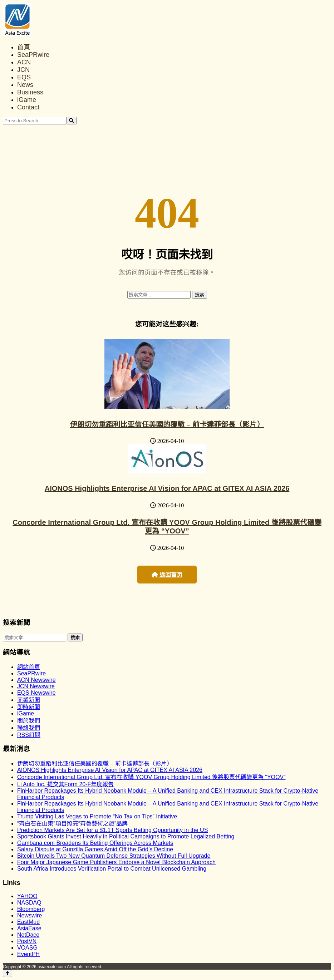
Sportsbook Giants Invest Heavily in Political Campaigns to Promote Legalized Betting (126, 836)
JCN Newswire (36, 686)
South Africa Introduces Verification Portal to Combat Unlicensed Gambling (112, 869)
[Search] (71, 121)
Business (30, 92)
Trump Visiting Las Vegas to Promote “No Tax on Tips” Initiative (97, 816)
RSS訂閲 (29, 735)
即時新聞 (29, 707)
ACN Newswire (36, 680)
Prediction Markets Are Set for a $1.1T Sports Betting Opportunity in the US (112, 830)
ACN (24, 62)
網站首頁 (29, 667)
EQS (24, 77)
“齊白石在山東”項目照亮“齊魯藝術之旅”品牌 (72, 824)
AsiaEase (29, 928)
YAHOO (27, 896)
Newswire (30, 915)
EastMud (28, 922)
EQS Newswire (36, 693)
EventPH (28, 954)
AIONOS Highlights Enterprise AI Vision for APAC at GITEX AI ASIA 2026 (167, 488)
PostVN (27, 941)
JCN (23, 70)
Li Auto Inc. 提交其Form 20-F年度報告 (65, 784)
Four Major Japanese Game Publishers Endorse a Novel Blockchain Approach (116, 862)
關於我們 (29, 721)
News (25, 85)
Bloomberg (31, 909)
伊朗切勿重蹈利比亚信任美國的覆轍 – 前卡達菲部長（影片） (167, 424)
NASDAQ (29, 903)
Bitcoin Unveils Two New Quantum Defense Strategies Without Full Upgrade (114, 856)
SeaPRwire (33, 55)
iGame (27, 100)
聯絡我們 (29, 728)
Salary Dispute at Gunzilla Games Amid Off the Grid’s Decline (95, 849)
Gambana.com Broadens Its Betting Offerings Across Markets (95, 843)
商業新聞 (29, 700)
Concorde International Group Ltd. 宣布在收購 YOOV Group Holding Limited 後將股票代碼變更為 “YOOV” (151, 777)
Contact (28, 107)
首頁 (24, 47)
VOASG (27, 948)
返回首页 (167, 575)
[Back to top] (8, 973)
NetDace (28, 935)
